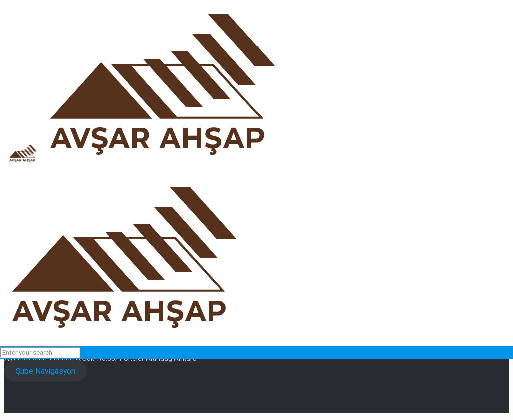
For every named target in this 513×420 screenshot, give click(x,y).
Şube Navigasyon (45, 371)
